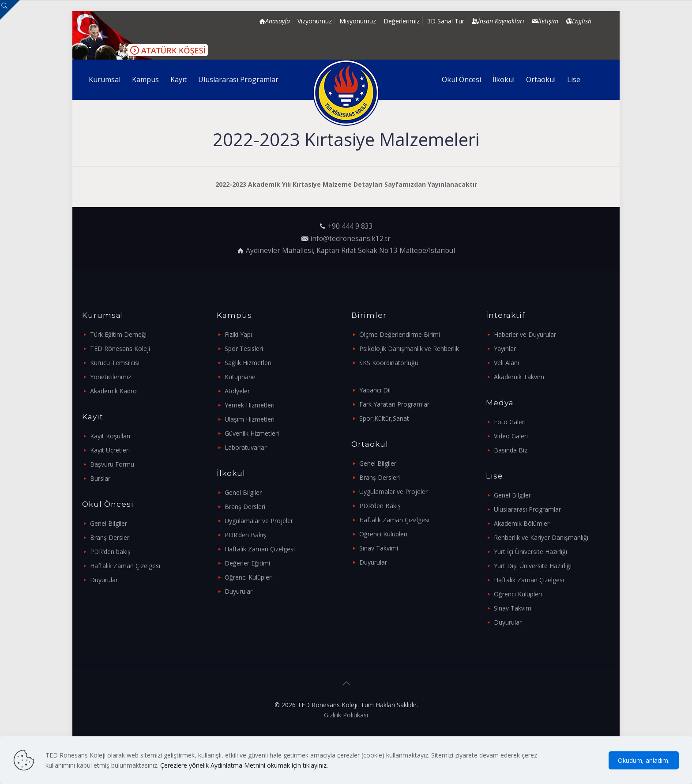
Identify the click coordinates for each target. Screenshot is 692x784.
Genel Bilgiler (109, 523)
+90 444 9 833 (350, 226)
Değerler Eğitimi (247, 563)
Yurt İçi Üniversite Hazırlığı (530, 552)
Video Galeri (511, 436)
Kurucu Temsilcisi (115, 363)
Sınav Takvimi (379, 548)
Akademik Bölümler (522, 523)
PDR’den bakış (110, 552)
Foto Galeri (510, 422)
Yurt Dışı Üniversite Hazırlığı (533, 566)
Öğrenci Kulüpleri (249, 577)
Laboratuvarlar (246, 447)
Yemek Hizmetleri (250, 405)
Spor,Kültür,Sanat (384, 418)
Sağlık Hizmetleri (248, 363)
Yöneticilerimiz (111, 377)
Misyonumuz (358, 21)
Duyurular (104, 580)
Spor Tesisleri (244, 349)
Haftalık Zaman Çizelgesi (125, 566)
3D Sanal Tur (446, 21)
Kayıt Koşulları (110, 436)
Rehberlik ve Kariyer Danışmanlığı (541, 537)
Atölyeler (237, 391)
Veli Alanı (506, 363)
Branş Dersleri (110, 537)
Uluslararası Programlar (527, 509)
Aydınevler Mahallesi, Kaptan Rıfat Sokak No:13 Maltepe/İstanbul (350, 251)
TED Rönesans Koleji (120, 349)
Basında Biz (511, 450)
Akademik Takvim (519, 377)
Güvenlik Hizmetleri (252, 433)
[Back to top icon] (346, 683)
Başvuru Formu (112, 464)
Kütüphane (240, 377)
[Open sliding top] (10, 10)
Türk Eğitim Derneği (118, 334)
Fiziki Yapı (238, 334)
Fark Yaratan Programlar (394, 404)
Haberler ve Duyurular (525, 334)
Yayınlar (505, 349)
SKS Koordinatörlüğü (389, 363)
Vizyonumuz (315, 21)
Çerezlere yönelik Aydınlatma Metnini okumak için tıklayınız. (244, 765)
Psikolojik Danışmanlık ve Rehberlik (409, 349)
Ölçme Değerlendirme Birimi (400, 334)
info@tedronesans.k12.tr (350, 239)
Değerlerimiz (402, 21)
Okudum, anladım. (644, 760)
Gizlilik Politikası (346, 715)
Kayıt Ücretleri (110, 450)
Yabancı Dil (375, 390)
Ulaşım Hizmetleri (250, 419)
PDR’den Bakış (245, 535)
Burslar (100, 478)
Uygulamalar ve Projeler (259, 521)
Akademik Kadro (113, 391)
